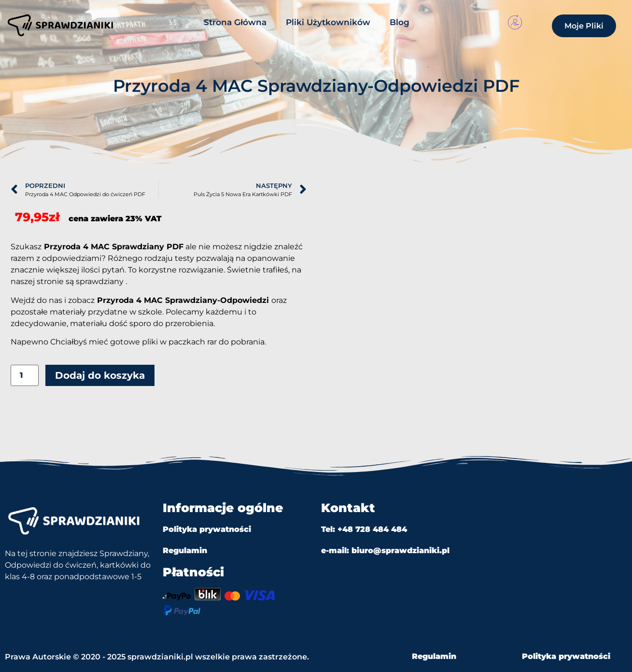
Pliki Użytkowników (328, 22)
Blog (400, 22)
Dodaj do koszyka (100, 375)
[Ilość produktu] (25, 376)
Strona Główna (235, 22)
